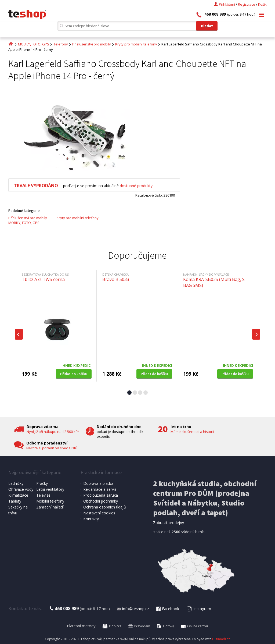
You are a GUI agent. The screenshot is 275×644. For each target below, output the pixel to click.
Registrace (247, 4)
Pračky (42, 483)
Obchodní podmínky (101, 501)
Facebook (167, 609)
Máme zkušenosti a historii (192, 432)
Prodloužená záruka (101, 495)
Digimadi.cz (221, 639)
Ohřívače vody (21, 489)
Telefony (61, 44)
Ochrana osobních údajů (105, 507)
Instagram (199, 609)
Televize (43, 495)
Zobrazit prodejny (169, 523)
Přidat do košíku (74, 374)
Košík (262, 4)
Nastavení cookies (99, 513)
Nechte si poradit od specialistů (52, 448)
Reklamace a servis (100, 489)
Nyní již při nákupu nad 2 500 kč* (53, 432)
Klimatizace (18, 495)
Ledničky (16, 483)
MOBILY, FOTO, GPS (34, 44)
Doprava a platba (98, 483)
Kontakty (91, 519)
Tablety (15, 501)
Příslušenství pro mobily (92, 44)
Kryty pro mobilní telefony (136, 44)
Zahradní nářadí (50, 507)
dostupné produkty (136, 186)
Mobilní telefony (50, 501)
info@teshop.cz (133, 609)
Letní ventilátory (50, 489)
